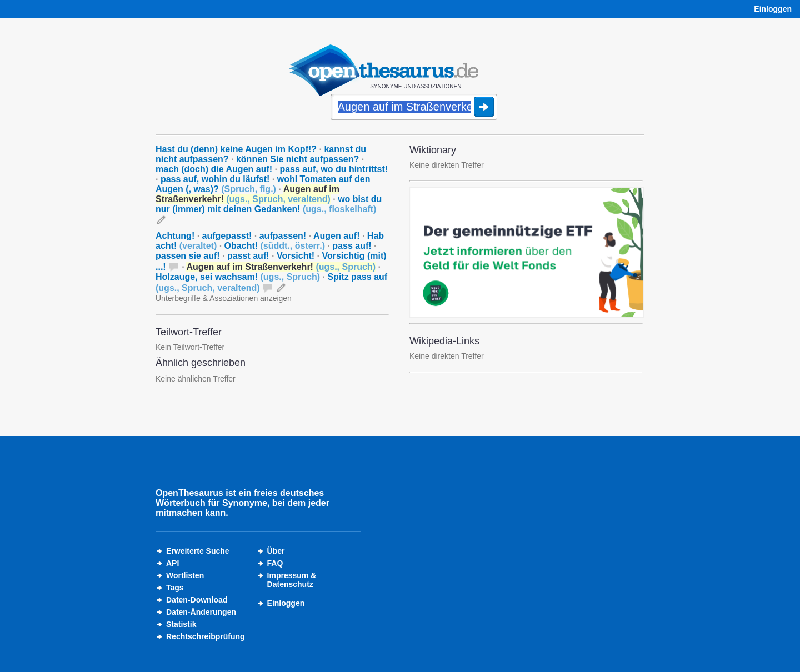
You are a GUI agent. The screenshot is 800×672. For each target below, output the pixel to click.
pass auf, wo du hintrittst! (334, 169)
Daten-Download (197, 600)
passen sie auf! (188, 256)
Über (276, 551)
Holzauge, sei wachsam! (238, 277)
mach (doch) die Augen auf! (214, 169)
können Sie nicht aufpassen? (297, 159)
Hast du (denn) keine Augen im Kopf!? (236, 149)
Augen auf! (337, 236)
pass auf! (352, 246)
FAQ (275, 563)
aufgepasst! (227, 236)
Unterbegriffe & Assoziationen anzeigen (224, 298)
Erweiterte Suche (198, 551)
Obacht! (275, 246)
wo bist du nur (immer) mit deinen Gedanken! (269, 204)
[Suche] (414, 108)
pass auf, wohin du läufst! (215, 179)
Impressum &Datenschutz (292, 580)
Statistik (181, 624)
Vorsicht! (296, 256)
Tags (175, 588)
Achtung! (175, 236)
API (172, 563)
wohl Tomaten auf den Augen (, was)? (263, 184)
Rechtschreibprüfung (206, 636)
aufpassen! (283, 236)
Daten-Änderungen (201, 612)
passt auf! (248, 256)
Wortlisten (185, 575)
